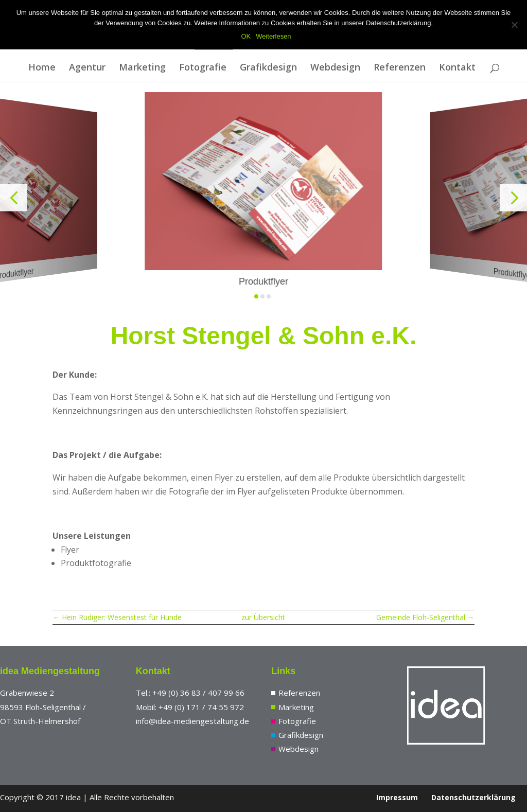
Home (42, 68)
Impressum (397, 797)
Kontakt (457, 68)
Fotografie (203, 68)
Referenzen (400, 68)
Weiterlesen (273, 36)
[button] (14, 197)
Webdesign (335, 68)
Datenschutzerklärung (473, 797)
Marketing (142, 68)
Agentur (87, 68)
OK (246, 36)
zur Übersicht (263, 617)
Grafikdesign (268, 68)
